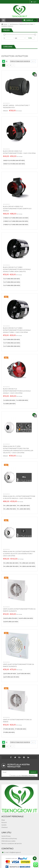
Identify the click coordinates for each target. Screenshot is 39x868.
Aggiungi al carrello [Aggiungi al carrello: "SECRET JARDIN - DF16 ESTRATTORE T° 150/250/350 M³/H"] (35, 75)
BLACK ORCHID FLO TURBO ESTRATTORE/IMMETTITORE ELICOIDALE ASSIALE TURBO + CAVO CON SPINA (17, 330)
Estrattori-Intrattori (7, 26)
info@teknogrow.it (15, 852)
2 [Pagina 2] (7, 65)
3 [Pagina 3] (10, 65)
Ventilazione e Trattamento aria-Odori (22, 24)
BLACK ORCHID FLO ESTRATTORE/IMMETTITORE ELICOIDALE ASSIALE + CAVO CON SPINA (17, 391)
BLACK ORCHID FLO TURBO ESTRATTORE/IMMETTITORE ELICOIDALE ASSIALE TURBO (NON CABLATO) (17, 269)
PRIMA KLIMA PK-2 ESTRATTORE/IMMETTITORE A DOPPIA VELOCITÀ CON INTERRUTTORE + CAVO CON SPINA (19, 554)
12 (33, 61)
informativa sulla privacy (28, 776)
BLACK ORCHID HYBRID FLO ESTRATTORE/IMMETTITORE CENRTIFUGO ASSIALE (17, 209)
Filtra (30, 38)
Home (5, 24)
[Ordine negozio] (20, 61)
